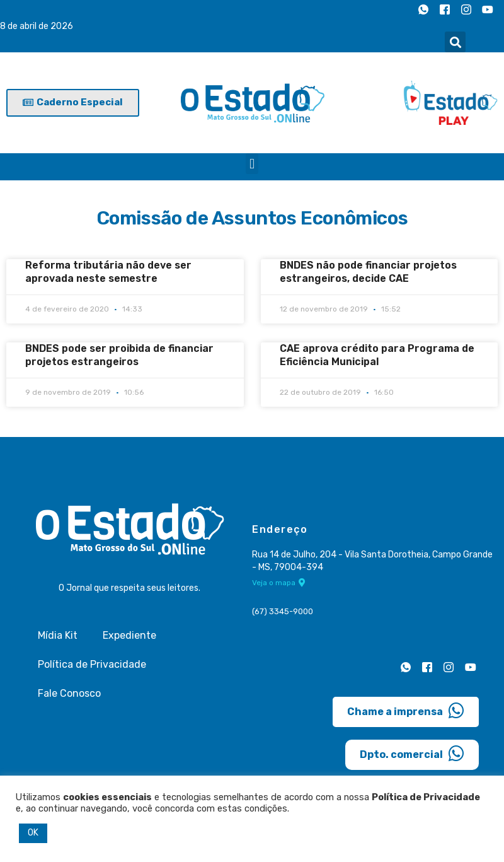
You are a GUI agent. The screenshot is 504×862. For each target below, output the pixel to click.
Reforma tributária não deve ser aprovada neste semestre (108, 272)
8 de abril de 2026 (37, 26)
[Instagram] (466, 9)
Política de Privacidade (92, 664)
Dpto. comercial (412, 754)
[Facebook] (445, 9)
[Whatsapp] (423, 9)
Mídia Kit (58, 635)
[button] (455, 42)
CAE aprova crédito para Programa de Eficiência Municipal (377, 355)
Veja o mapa (279, 582)
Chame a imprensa (406, 711)
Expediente (129, 635)
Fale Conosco (69, 693)
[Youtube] (488, 9)
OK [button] (33, 833)
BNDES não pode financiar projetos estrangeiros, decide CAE (368, 272)
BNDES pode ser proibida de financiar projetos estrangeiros (119, 355)
